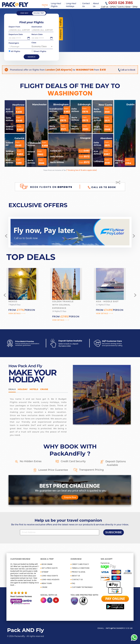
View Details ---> (17, 313)
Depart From (14, 27)
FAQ (73, 583)
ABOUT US (76, 576)
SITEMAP (45, 572)
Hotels (34, 389)
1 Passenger (21, 47)
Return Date (37, 34)
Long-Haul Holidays (71, 5)
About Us (96, 5)
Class (34, 43)
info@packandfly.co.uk (119, 628)
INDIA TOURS (47, 583)
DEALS (12, 389)
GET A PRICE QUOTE (50, 568)
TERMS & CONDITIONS (81, 568)
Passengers (14, 43)
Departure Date (16, 34)
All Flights (14, 51)
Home (45, 5)
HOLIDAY (23, 389)
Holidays (61, 34)
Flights (61, 22)
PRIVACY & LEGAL (79, 572)
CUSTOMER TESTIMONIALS (82, 587)
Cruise (44, 389)
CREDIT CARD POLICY (80, 564)
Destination (37, 27)
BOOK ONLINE (47, 564)
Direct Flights (39, 51)
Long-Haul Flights (56, 5)
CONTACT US (77, 580)
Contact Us (86, 5)
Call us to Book (126, 70)
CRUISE (45, 587)
